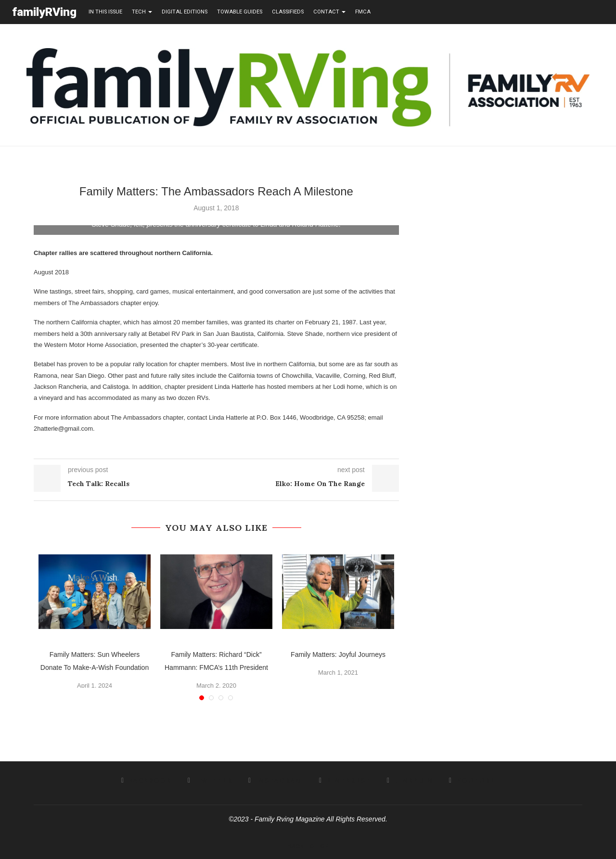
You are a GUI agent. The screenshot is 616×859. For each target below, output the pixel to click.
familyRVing (44, 12)
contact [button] (329, 12)
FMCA (363, 12)
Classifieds (288, 12)
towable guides (240, 12)
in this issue (105, 12)
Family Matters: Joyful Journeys (338, 654)
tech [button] (142, 12)
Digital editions (185, 12)
